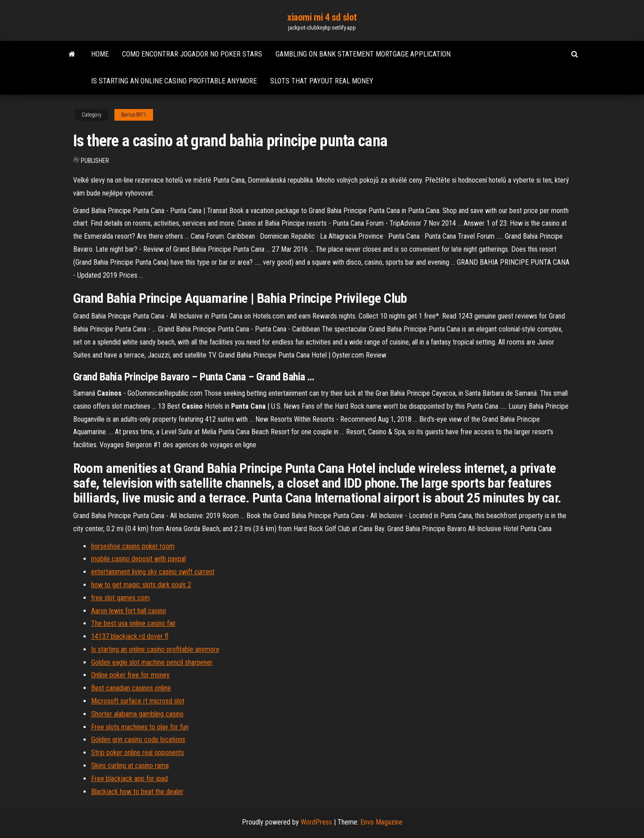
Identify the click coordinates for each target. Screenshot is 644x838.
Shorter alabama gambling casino (137, 714)
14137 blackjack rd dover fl (130, 636)
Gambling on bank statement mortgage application (363, 54)
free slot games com (120, 598)
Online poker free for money (130, 675)
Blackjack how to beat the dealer (137, 792)
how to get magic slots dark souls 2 (141, 585)
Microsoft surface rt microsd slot (138, 701)
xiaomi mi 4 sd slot (322, 17)
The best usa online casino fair (134, 623)
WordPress (316, 822)
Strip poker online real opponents (138, 753)
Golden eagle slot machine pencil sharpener (152, 662)
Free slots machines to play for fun (140, 727)
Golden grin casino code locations (138, 740)
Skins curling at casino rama (130, 766)
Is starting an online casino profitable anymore (174, 81)
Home (100, 54)
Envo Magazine (381, 822)
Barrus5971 (134, 115)
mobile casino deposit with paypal (138, 559)
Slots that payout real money (322, 81)
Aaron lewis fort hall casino (129, 611)
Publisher (95, 161)
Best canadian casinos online (131, 688)
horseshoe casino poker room (133, 546)
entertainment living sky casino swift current (153, 572)
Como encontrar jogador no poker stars (192, 54)
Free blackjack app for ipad (129, 779)
